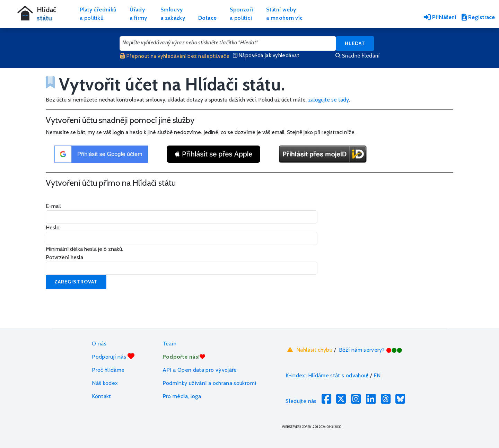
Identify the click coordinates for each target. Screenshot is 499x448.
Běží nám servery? (371, 350)
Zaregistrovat (76, 282)
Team (169, 344)
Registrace (478, 17)
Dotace (207, 18)
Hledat (355, 43)
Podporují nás (113, 356)
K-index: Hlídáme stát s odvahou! (327, 375)
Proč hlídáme (108, 370)
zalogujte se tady (329, 100)
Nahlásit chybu (309, 350)
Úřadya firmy (138, 14)
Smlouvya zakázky (173, 14)
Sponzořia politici (241, 14)
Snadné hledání (357, 56)
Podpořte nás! (184, 357)
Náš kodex (105, 383)
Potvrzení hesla (64, 257)
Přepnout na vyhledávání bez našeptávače (175, 56)
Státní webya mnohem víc (284, 14)
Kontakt (102, 396)
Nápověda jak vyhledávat (266, 55)
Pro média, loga (182, 396)
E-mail (53, 206)
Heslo (53, 227)
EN (377, 375)
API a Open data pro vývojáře (200, 370)
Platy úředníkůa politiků (98, 14)
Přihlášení (440, 17)
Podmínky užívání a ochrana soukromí (209, 383)
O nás (99, 344)
